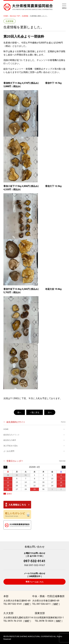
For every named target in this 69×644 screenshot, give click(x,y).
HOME (6, 16)
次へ (50, 412)
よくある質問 (9, 451)
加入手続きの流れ (11, 446)
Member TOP (15, 16)
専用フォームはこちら (35, 582)
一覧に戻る (35, 412)
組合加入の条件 (10, 440)
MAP (27, 604)
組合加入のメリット (12, 435)
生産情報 (25, 16)
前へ (19, 412)
